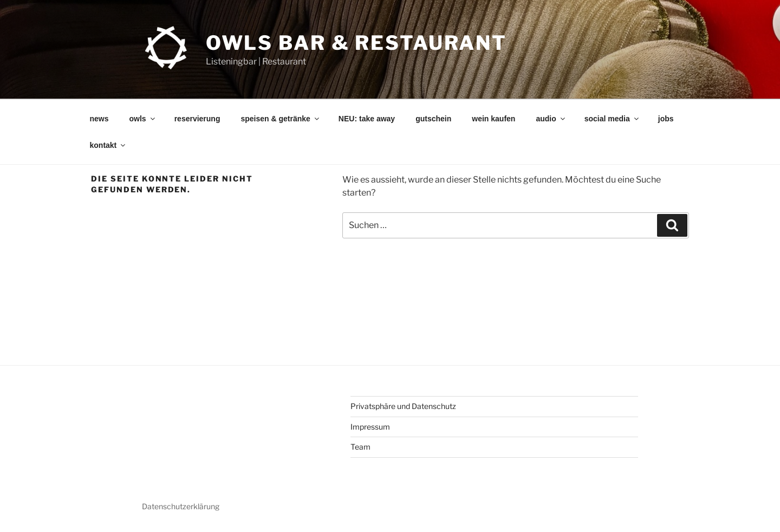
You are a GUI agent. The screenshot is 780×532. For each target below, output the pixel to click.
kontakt (109, 145)
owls (143, 119)
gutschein (433, 119)
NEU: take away (367, 119)
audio (551, 119)
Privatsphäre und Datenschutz (403, 406)
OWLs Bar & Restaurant (356, 43)
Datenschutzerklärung (181, 506)
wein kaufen (493, 119)
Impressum (370, 427)
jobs (666, 119)
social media (612, 119)
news (99, 119)
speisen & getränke (280, 119)
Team (360, 447)
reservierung (197, 119)
